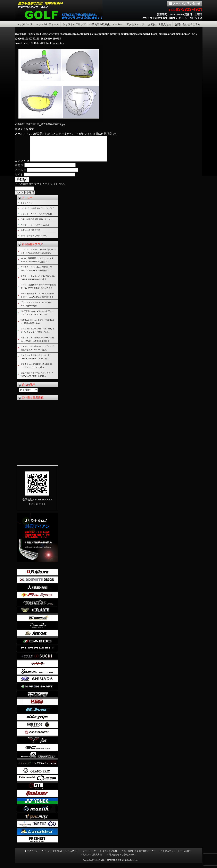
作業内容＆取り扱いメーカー (106, 24)
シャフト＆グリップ (74, 24)
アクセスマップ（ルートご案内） (35, 229)
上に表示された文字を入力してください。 (41, 189)
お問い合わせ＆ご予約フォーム (34, 240)
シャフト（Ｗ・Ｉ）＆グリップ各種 (36, 218)
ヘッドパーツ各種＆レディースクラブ (37, 213)
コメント (22, 165)
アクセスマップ (135, 24)
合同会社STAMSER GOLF (110, 865)
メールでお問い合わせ (184, 4)
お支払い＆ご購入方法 (30, 235)
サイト (19, 179)
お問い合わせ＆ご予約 (188, 24)
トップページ (24, 24)
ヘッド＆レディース (47, 24)
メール (21, 175)
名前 (19, 170)
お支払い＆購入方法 (159, 24)
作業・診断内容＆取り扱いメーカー (36, 224)
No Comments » (55, 43)
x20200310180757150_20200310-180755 (38, 39)
